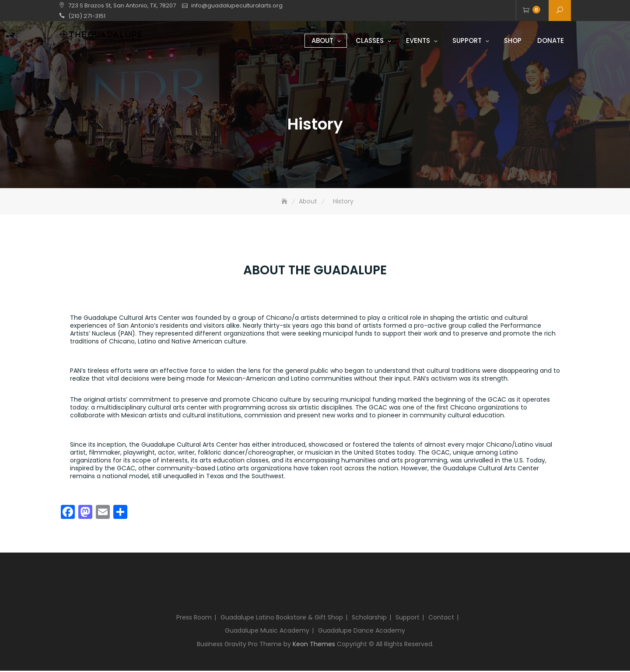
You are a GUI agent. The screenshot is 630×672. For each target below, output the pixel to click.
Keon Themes (314, 645)
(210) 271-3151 (87, 16)
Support (467, 40)
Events (418, 40)
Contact (441, 619)
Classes (370, 40)
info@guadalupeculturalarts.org (237, 5)
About (322, 40)
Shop (513, 40)
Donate (551, 40)
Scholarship (369, 619)
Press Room (194, 619)
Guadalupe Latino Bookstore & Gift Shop (282, 619)
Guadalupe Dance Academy (362, 632)
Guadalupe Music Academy (267, 632)
